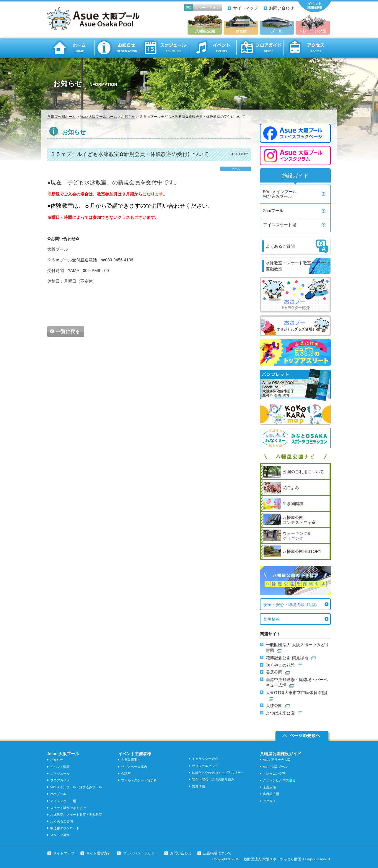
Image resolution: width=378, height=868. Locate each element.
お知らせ (118, 48)
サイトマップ (245, 8)
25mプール (273, 211)
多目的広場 (271, 794)
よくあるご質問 (62, 821)
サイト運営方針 (99, 853)
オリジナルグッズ (205, 766)
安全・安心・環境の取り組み (290, 605)
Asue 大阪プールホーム (98, 117)
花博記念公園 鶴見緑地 (287, 658)
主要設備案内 (131, 760)
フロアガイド (260, 48)
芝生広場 (269, 787)
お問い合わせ (281, 8)
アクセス (307, 48)
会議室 (126, 773)
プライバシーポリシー (141, 853)
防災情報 (272, 619)
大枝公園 (274, 706)
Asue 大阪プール (275, 767)
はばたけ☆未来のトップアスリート (218, 773)
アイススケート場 (280, 225)
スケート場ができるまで (68, 808)
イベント (213, 48)
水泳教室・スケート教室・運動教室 (76, 815)
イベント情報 (60, 767)
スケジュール (165, 48)
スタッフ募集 (60, 835)
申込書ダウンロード (65, 828)
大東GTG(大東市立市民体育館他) (296, 693)
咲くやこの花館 (280, 665)
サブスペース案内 (134, 767)
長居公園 (274, 672)
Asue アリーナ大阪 (277, 760)
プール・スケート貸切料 (139, 780)
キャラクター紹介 (205, 759)
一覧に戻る (68, 332)
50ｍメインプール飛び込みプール (280, 194)
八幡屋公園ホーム (61, 117)
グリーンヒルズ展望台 (279, 780)
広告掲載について (217, 853)
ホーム (71, 48)
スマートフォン (207, 8)
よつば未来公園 (280, 713)
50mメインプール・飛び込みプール (76, 787)
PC (188, 8)
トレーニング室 (274, 773)
